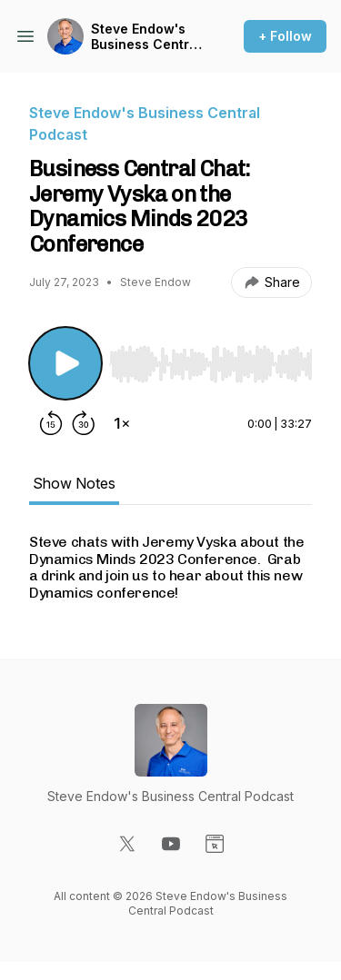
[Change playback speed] (122, 423)
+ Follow (285, 36)
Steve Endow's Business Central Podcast (146, 37)
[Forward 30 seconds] (84, 423)
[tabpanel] (170, 568)
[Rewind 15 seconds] (51, 423)
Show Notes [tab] (74, 483)
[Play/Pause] (65, 363)
